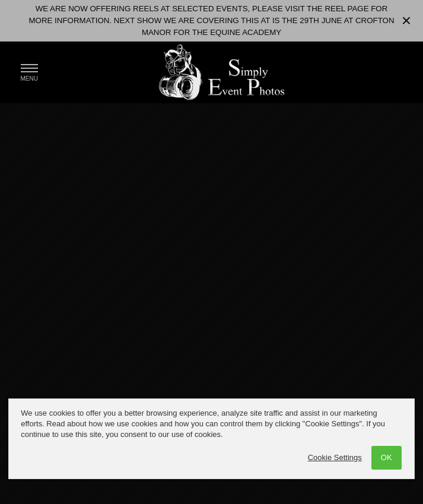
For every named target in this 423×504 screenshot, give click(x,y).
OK (387, 457)
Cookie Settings (335, 457)
